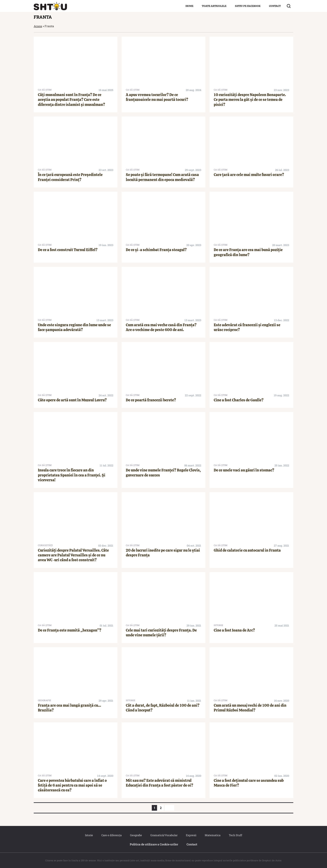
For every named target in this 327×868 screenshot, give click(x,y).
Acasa (38, 26)
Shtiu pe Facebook (248, 6)
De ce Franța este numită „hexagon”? (70, 630)
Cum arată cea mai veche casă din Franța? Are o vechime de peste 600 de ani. (161, 327)
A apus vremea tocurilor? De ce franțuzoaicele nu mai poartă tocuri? (157, 97)
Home (189, 6)
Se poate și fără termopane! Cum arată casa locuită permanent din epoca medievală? (162, 177)
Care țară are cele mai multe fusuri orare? (249, 175)
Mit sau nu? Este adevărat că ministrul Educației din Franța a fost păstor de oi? (160, 783)
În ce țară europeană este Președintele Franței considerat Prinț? (70, 177)
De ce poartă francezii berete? (151, 400)
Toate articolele (214, 6)
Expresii (191, 835)
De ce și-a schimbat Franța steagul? (156, 250)
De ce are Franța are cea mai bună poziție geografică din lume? (248, 252)
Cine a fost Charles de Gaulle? (239, 400)
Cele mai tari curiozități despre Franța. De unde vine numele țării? (161, 633)
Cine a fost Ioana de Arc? (234, 630)
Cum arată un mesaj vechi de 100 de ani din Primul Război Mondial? (250, 708)
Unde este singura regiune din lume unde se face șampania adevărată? (74, 327)
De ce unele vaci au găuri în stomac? (244, 470)
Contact (275, 6)
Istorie (89, 835)
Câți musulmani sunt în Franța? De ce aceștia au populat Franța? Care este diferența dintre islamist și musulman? (71, 100)
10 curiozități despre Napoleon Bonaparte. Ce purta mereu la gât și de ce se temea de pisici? (250, 100)
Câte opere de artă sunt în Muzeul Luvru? (72, 400)
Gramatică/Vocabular (164, 835)
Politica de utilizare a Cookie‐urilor (154, 844)
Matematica (213, 835)
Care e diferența (111, 835)
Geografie (136, 835)
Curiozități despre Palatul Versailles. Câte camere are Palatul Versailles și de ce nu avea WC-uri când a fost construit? (73, 555)
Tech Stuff (236, 835)
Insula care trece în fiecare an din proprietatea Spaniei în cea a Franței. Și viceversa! (72, 475)
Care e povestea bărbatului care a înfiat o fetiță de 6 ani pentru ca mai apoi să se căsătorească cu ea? (72, 785)
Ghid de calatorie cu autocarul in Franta (247, 550)
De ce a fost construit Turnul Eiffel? (68, 250)
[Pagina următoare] (169, 808)
